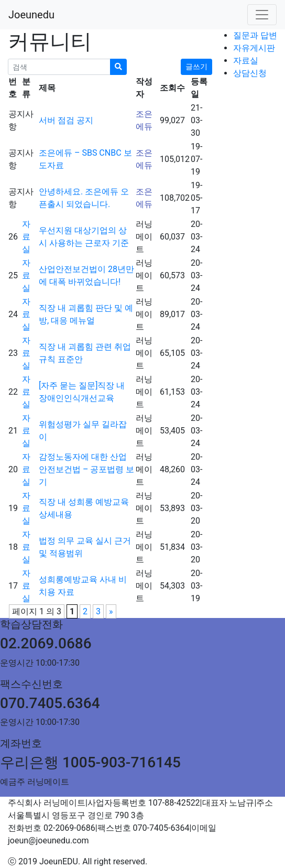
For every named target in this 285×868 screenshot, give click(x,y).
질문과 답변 (255, 35)
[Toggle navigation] (262, 15)
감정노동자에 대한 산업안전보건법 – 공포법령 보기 (86, 469)
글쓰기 (196, 67)
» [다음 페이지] (111, 611)
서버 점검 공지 (66, 120)
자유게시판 (254, 48)
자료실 (246, 61)
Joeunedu (31, 15)
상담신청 (250, 73)
